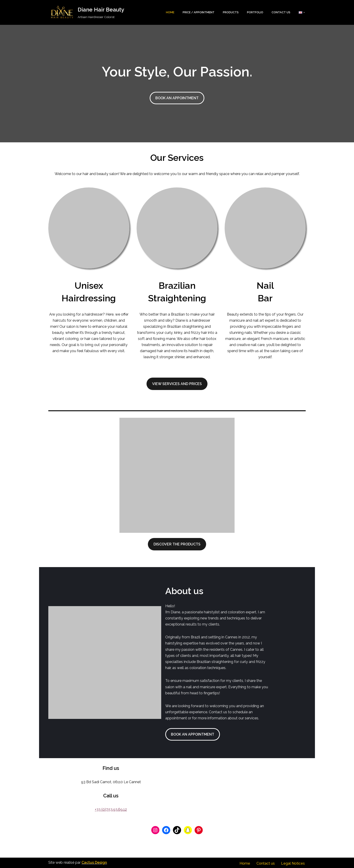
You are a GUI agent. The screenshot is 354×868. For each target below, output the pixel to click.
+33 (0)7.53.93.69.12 (111, 809)
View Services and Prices (177, 384)
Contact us (281, 12)
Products (230, 12)
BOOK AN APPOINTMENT (177, 98)
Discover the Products (177, 544)
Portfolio (255, 12)
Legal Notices (293, 862)
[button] (304, 12)
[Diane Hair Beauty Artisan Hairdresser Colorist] (86, 12)
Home (169, 12)
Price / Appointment (197, 12)
